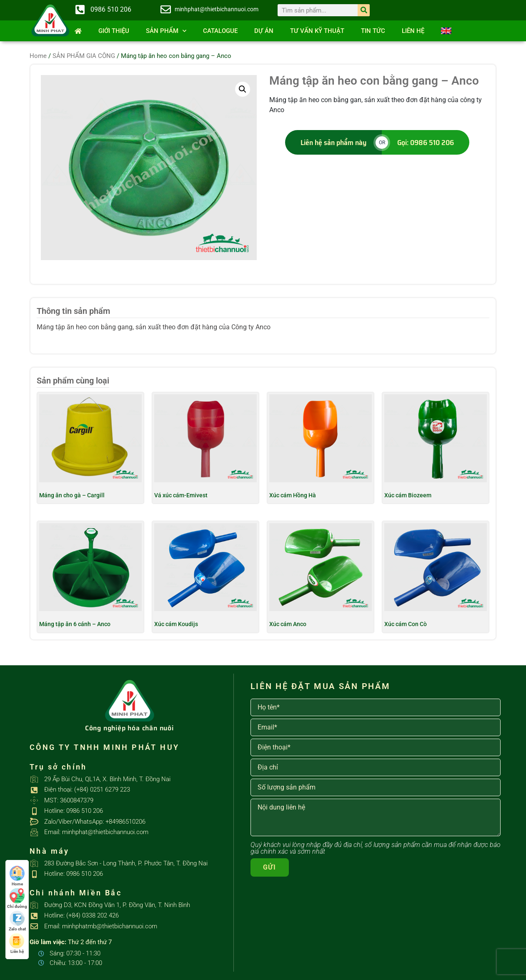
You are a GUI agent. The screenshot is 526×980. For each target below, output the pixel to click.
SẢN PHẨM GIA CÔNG (84, 56)
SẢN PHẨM (166, 31)
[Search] (364, 10)
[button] (243, 89)
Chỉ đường (17, 899)
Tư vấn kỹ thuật (317, 31)
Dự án (264, 31)
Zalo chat (17, 921)
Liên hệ (413, 31)
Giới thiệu (114, 31)
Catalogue (220, 31)
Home (38, 56)
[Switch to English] (446, 31)
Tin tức (373, 31)
